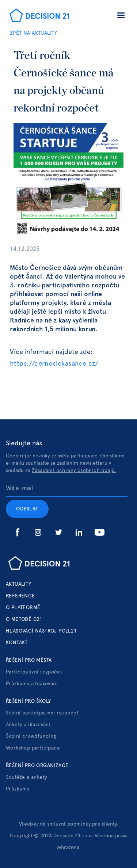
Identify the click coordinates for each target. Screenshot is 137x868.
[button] (121, 16)
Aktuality (19, 584)
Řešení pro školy (28, 701)
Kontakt (17, 643)
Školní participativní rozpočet (42, 713)
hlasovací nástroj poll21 (41, 631)
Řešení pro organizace (37, 766)
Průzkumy (18, 789)
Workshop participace (33, 748)
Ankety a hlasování (28, 725)
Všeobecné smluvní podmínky (55, 824)
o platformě (23, 608)
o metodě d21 (24, 619)
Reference (20, 596)
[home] (37, 16)
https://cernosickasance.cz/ (54, 364)
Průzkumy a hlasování (32, 684)
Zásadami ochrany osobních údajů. (74, 471)
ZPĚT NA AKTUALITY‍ (34, 33)
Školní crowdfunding (31, 736)
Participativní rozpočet (34, 672)
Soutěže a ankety (26, 777)
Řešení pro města (29, 660)
